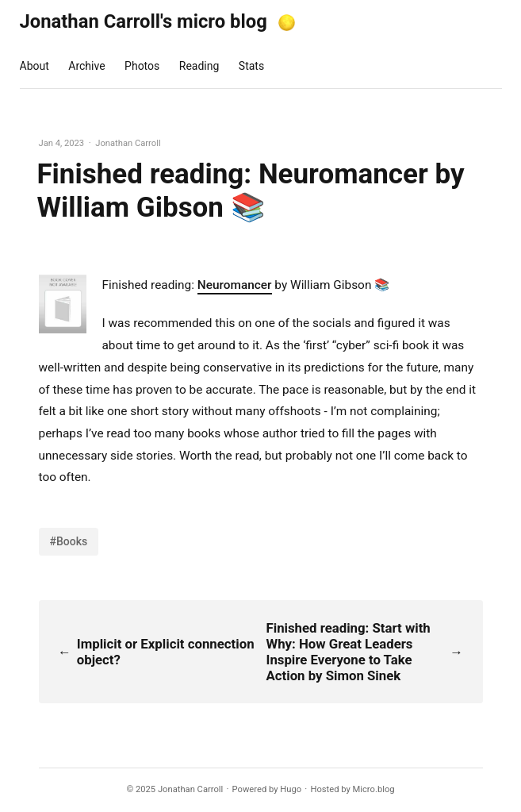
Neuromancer (235, 285)
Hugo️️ (291, 789)
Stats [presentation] (251, 66)
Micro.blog (374, 789)
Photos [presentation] (142, 66)
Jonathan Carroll (190, 789)
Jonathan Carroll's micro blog (144, 21)
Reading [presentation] (199, 66)
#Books (69, 541)
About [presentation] (34, 66)
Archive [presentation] (86, 66)
